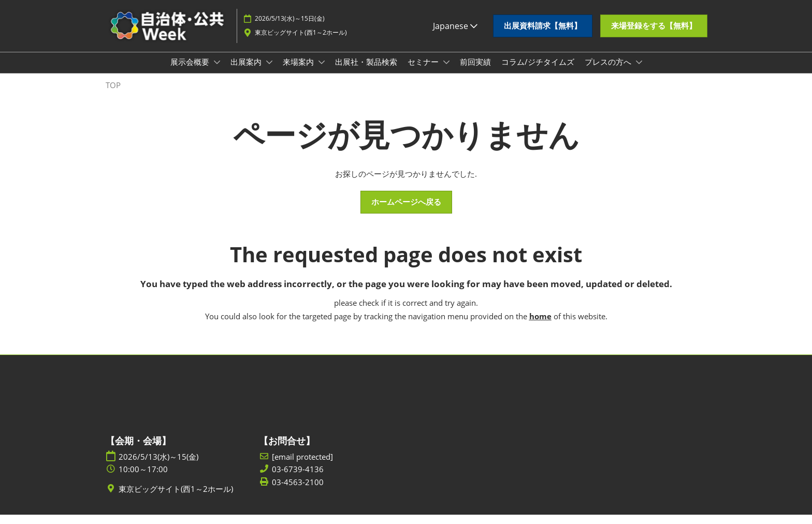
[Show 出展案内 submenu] (269, 72)
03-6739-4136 (298, 479)
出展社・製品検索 (366, 72)
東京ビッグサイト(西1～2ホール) (301, 37)
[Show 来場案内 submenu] (322, 72)
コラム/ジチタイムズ (538, 72)
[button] (543, 31)
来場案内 (299, 72)
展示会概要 (191, 72)
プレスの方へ (609, 72)
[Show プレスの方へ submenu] (639, 72)
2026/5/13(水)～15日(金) (290, 24)
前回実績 (475, 72)
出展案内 (247, 72)
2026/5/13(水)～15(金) (158, 466)
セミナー (424, 72)
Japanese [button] (455, 31)
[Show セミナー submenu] (446, 72)
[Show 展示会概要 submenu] (217, 72)
